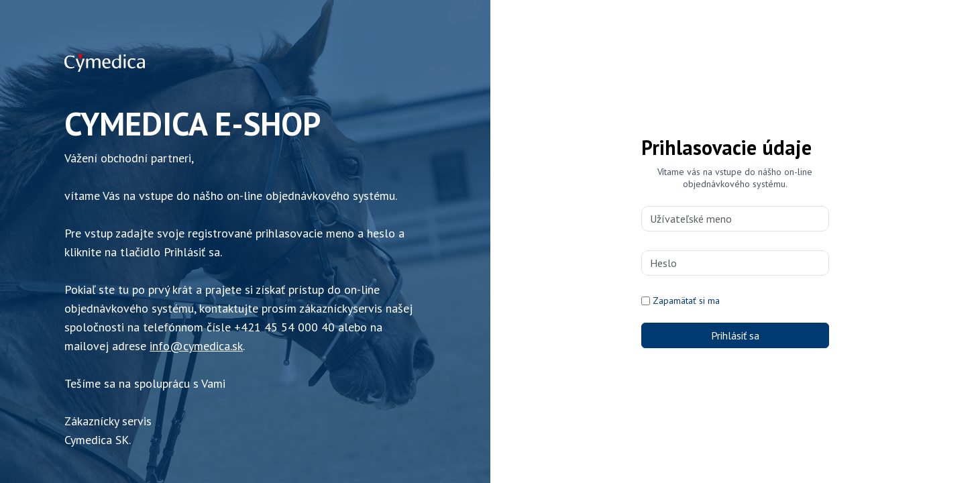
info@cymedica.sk (196, 346)
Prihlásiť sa (735, 335)
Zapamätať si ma (686, 301)
